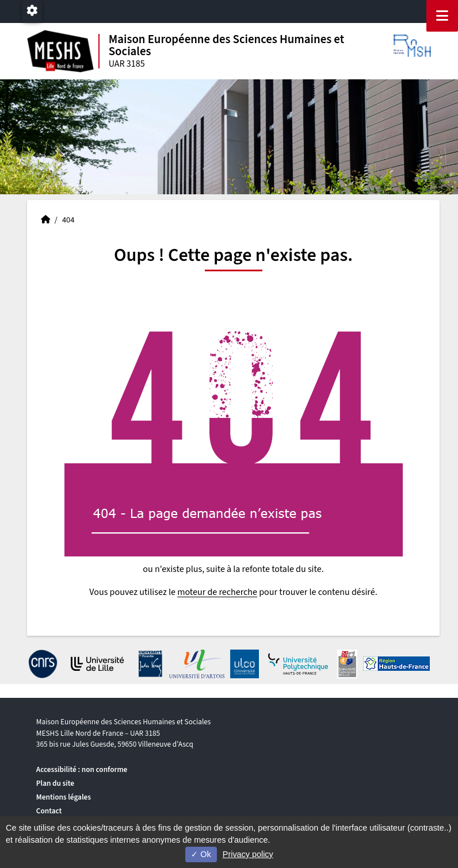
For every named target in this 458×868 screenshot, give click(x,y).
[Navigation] (442, 16)
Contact (49, 811)
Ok (201, 854)
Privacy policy (248, 854)
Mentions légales (64, 797)
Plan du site (55, 783)
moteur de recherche (217, 592)
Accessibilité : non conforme (82, 769)
